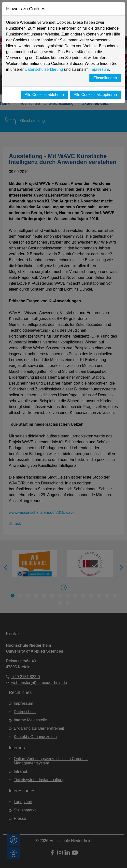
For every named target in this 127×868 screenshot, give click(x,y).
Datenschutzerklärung (44, 69)
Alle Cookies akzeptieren (95, 95)
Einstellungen (105, 78)
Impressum (99, 69)
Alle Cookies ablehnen (44, 95)
